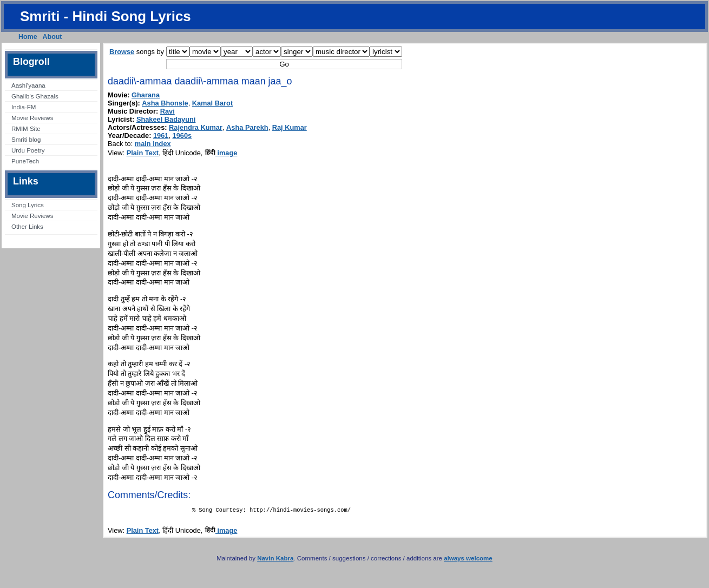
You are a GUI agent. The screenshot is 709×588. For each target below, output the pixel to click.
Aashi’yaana (28, 85)
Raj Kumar (290, 127)
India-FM (24, 107)
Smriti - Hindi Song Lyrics (106, 16)
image (221, 153)
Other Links (27, 227)
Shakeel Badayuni (166, 119)
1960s (182, 136)
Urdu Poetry (28, 150)
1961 (161, 136)
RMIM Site (26, 129)
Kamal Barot (212, 103)
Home (28, 37)
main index (153, 144)
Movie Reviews (32, 118)
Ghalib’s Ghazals (35, 96)
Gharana (146, 95)
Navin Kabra (275, 560)
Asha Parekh (247, 127)
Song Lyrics (28, 205)
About (52, 37)
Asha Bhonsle (165, 103)
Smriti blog (26, 140)
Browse (122, 52)
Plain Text (143, 153)
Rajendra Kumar (196, 127)
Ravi (168, 111)
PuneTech (25, 161)
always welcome (468, 560)
